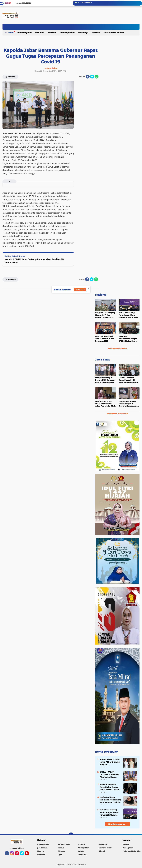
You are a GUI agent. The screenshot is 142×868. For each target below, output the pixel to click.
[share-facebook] (88, 77)
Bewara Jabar (25, 33)
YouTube (29, 854)
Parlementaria (43, 844)
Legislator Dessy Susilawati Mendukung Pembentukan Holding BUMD (110, 800)
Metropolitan (68, 33)
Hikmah (40, 33)
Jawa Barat (102, 360)
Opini (60, 855)
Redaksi (126, 844)
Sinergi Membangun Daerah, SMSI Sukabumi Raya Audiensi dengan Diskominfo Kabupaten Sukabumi (105, 380)
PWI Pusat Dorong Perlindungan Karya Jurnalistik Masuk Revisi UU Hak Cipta (128, 315)
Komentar (10, 77)
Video (11, 33)
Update (80, 290)
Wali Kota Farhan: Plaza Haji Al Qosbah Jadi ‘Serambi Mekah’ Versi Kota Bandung (109, 787)
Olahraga (84, 33)
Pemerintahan (64, 844)
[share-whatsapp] (97, 77)
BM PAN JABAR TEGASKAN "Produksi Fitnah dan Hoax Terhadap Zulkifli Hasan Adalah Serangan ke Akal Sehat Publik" (109, 775)
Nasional (101, 295)
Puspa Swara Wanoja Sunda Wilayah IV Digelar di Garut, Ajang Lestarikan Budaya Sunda (128, 404)
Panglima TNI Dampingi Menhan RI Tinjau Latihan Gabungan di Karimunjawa (105, 315)
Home (8, 3)
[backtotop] (71, 835)
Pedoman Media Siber (132, 851)
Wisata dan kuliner (115, 33)
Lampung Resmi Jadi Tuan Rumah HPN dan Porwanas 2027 (105, 339)
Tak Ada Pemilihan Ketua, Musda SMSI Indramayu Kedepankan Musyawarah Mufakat (129, 380)
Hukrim (53, 33)
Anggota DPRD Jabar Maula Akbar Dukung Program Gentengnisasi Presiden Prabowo (110, 762)
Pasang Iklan (128, 848)
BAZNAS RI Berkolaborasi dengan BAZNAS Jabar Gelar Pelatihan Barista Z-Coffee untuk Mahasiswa (129, 339)
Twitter (23, 854)
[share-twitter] (92, 77)
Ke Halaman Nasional (117, 349)
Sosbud (97, 33)
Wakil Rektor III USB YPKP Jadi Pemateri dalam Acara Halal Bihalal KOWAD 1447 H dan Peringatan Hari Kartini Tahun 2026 (106, 404)
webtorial (82, 855)
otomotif (41, 855)
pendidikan (42, 848)
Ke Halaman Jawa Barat (117, 414)
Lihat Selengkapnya (117, 824)
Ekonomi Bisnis (105, 848)
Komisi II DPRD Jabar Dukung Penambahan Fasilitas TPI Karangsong (35, 261)
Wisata (81, 851)
